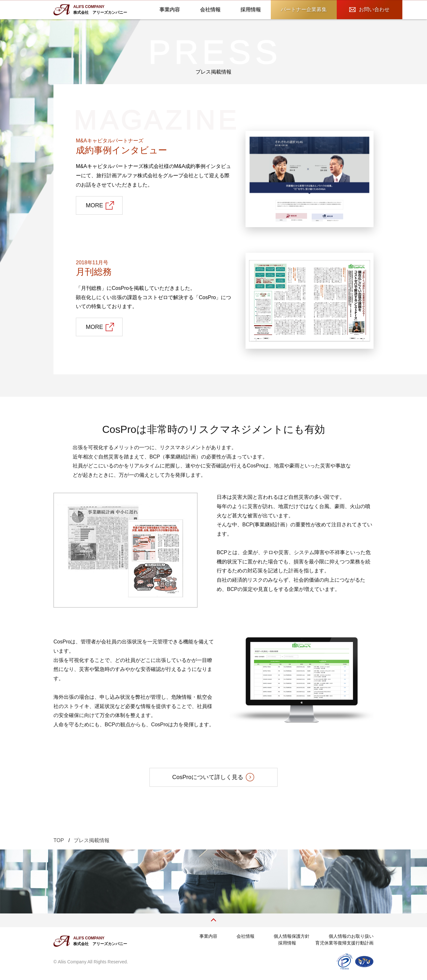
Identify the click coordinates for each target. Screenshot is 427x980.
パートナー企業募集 (304, 9)
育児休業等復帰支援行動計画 (344, 943)
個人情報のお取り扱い (351, 936)
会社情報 (210, 9)
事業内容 (170, 9)
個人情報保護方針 (292, 936)
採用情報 (251, 9)
